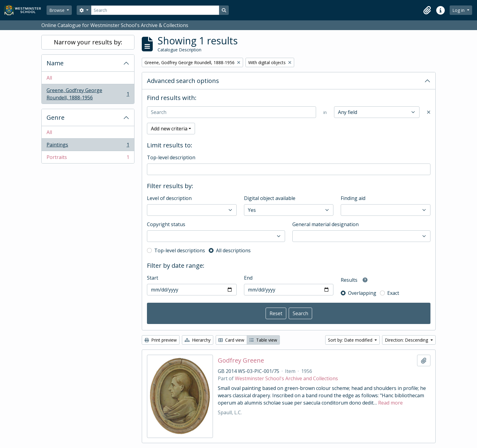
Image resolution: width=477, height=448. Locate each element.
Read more (390, 403)
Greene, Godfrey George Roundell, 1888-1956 (88, 94)
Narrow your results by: (88, 42)
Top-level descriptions (180, 250)
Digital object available (270, 198)
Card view (231, 340)
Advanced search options (183, 81)
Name (55, 63)
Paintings (88, 146)
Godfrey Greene (241, 360)
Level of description (169, 198)
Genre (56, 117)
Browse (57, 10)
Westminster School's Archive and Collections (286, 378)
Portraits (88, 158)
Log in (459, 10)
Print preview (161, 340)
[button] (427, 10)
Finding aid (353, 198)
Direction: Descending (407, 340)
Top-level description (171, 157)
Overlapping (362, 293)
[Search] (155, 10)
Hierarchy (198, 340)
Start (153, 278)
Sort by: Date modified (351, 340)
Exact (393, 293)
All (49, 78)
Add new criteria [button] (169, 129)
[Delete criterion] (429, 112)
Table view (263, 340)
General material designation (326, 224)
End (248, 278)
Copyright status (166, 224)
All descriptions (233, 250)
